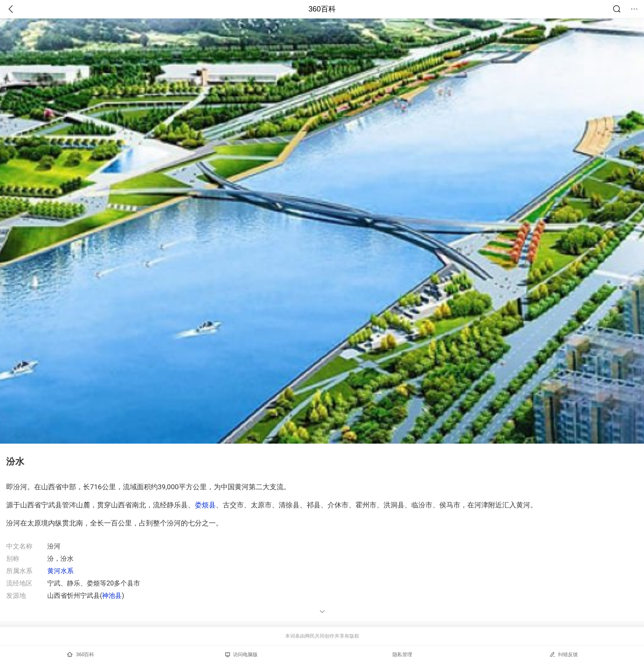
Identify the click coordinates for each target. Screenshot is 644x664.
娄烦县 (205, 505)
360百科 (322, 9)
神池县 (112, 596)
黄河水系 (60, 571)
